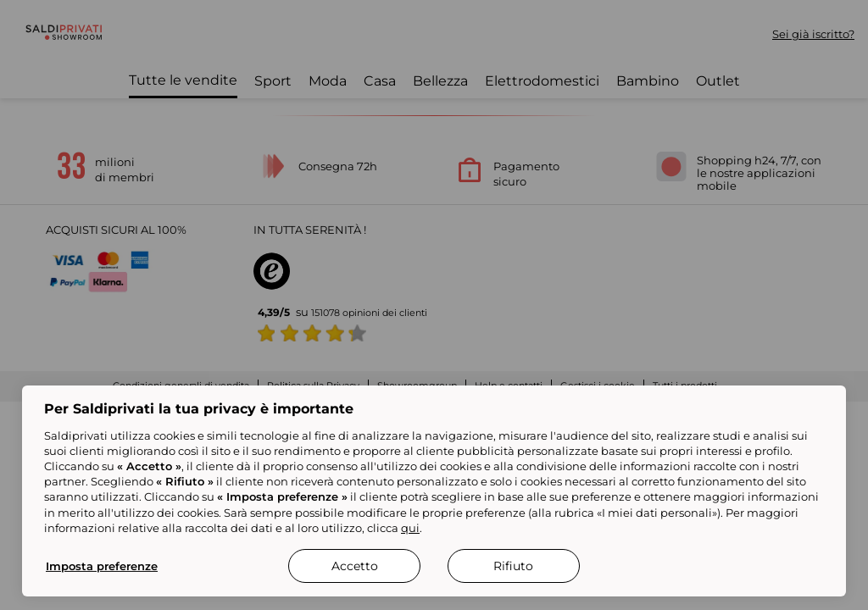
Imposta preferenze (102, 566)
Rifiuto (513, 566)
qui (410, 528)
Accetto (355, 566)
